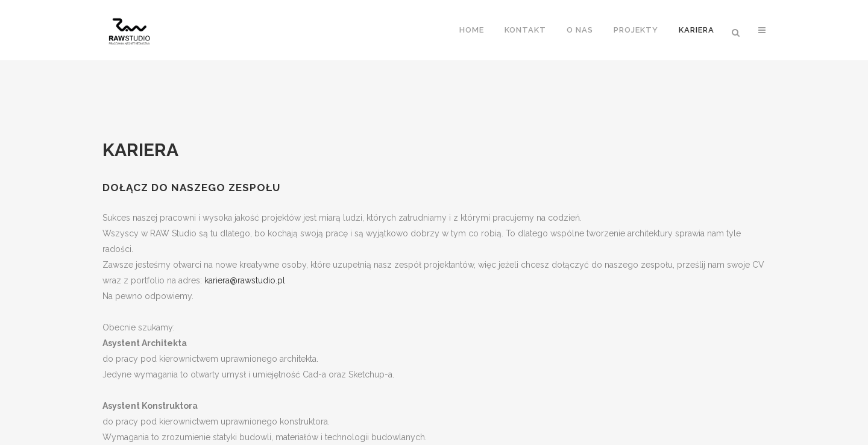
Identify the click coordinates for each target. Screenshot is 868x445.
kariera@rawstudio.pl (245, 280)
